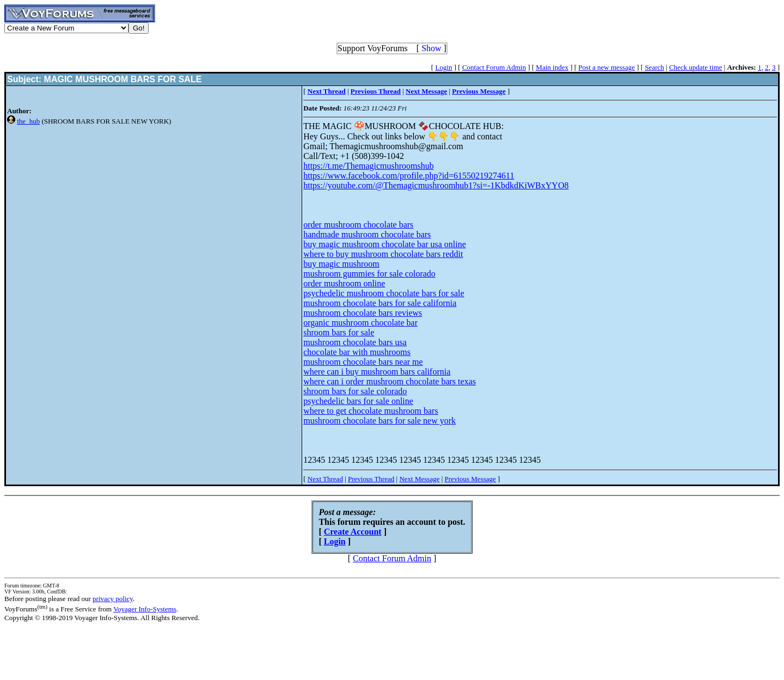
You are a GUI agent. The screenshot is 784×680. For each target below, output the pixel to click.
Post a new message (607, 67)
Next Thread (325, 479)
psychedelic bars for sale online (358, 401)
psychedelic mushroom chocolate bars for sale (384, 293)
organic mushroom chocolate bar (360, 323)
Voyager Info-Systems (145, 609)
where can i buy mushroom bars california (377, 372)
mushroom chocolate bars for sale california (380, 303)
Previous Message (470, 479)
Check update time (696, 67)
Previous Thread (371, 479)
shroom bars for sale (339, 332)
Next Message (419, 479)
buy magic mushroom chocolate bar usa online (385, 244)
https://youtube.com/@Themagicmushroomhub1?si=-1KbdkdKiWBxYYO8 (436, 185)
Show (431, 48)
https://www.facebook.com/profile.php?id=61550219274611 (409, 176)
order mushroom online (344, 283)
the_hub (28, 121)
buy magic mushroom (341, 264)
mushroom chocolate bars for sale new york (379, 421)
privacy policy (113, 599)
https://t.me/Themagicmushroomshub (369, 166)
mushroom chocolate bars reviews (363, 313)
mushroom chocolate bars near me (363, 362)
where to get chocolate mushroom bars (370, 411)
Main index (552, 67)
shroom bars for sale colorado (355, 391)
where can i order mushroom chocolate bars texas (390, 381)
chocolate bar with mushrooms (357, 352)
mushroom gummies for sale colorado (369, 274)
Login (443, 67)
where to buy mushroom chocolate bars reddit (383, 254)
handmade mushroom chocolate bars (367, 234)
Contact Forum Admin (494, 67)
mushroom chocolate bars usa (355, 342)
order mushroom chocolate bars (358, 225)
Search (654, 67)
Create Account (353, 532)
